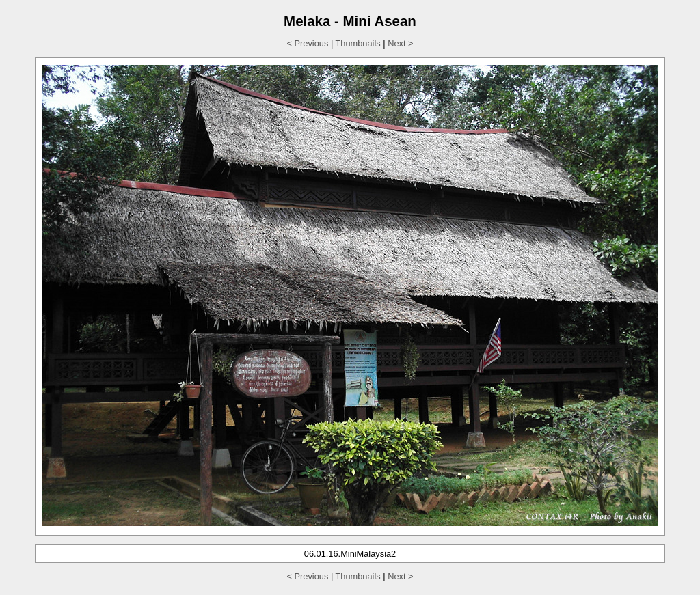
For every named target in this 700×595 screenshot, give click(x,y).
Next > (400, 43)
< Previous (308, 43)
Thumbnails (358, 43)
